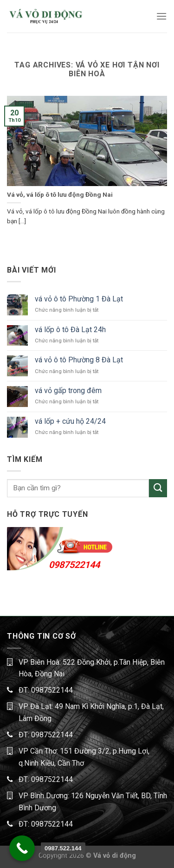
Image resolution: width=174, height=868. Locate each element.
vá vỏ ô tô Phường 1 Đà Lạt (79, 299)
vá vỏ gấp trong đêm (68, 391)
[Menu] (161, 16)
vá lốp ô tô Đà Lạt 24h (70, 330)
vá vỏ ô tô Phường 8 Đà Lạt (79, 360)
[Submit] (158, 488)
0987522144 (74, 565)
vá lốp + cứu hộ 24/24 (70, 421)
